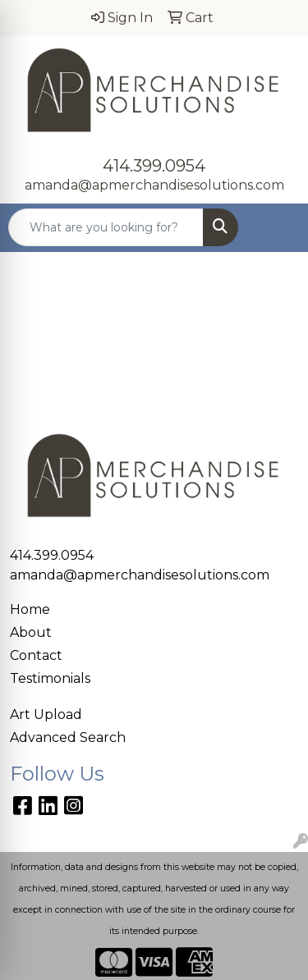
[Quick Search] (106, 227)
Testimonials (50, 678)
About (31, 632)
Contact (36, 655)
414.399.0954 (154, 166)
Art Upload (46, 714)
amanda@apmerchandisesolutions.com (154, 185)
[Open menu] (275, 227)
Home (30, 609)
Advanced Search (68, 737)
